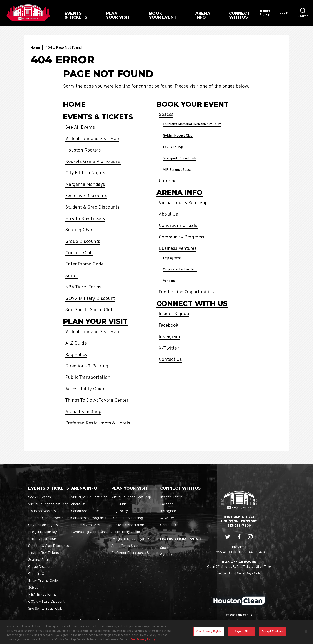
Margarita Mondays (85, 185)
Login (284, 13)
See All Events (80, 128)
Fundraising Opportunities (186, 292)
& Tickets (76, 15)
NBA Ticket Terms (83, 287)
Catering (168, 181)
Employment (172, 258)
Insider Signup (265, 13)
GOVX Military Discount (90, 299)
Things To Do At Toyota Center (97, 400)
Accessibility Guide (85, 389)
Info (203, 15)
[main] (156, 245)
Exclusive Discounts (86, 196)
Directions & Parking (87, 366)
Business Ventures (178, 249)
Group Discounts (83, 242)
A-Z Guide (76, 343)
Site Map (74, 621)
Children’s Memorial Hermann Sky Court (192, 124)
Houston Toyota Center (28, 13)
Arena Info (180, 192)
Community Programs (182, 237)
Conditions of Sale (178, 226)
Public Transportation (88, 378)
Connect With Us (192, 303)
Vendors (169, 281)
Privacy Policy (128, 621)
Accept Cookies (272, 636)
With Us (239, 15)
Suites (72, 276)
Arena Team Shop (83, 412)
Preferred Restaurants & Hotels (98, 423)
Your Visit (118, 15)
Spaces (166, 115)
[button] (303, 13)
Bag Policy (76, 355)
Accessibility (89, 621)
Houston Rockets (83, 150)
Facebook (169, 325)
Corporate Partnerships (180, 270)
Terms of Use (108, 621)
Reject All (241, 636)
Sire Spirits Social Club (89, 310)
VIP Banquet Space (177, 170)
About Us (168, 214)
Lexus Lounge (173, 147)
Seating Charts (81, 230)
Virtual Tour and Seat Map (92, 139)
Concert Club (79, 253)
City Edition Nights (85, 173)
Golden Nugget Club (178, 136)
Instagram (169, 337)
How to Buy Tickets (85, 219)
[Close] (306, 636)
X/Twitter (169, 348)
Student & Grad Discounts (92, 207)
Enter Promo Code (84, 264)
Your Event (163, 15)
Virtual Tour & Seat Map (183, 203)
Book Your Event (193, 104)
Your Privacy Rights (209, 636)
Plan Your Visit (95, 321)
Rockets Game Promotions (93, 162)
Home (35, 48)
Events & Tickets (98, 117)
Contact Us (170, 360)
